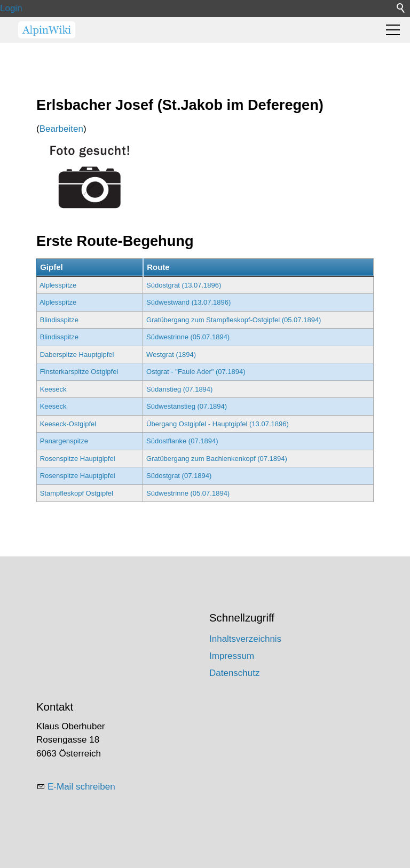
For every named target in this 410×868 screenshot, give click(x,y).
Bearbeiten (61, 129)
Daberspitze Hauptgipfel (77, 355)
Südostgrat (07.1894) (179, 476)
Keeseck (53, 389)
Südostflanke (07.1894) (182, 441)
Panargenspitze (64, 441)
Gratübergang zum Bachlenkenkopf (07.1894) (217, 459)
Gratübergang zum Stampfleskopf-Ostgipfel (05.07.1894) (234, 320)
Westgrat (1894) (171, 355)
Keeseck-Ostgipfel (68, 424)
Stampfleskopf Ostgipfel (77, 493)
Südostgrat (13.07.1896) (184, 285)
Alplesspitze (58, 285)
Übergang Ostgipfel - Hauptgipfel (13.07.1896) (218, 424)
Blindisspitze (59, 320)
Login (11, 8)
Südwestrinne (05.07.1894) (188, 337)
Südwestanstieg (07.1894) (187, 406)
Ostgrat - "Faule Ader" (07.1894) (196, 372)
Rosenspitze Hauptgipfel (78, 459)
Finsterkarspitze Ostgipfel (79, 372)
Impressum (232, 656)
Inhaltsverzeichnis (245, 639)
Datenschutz (235, 673)
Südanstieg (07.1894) (179, 389)
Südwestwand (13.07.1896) (188, 302)
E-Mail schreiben (81, 787)
